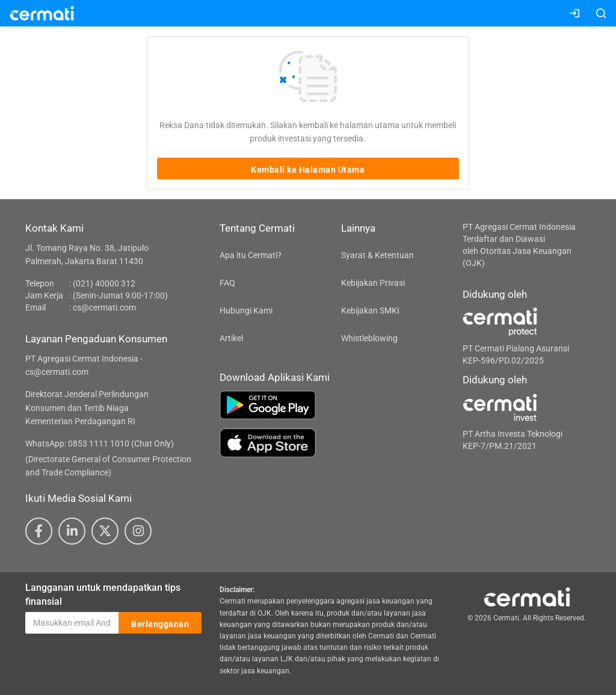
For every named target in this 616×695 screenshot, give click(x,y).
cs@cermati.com (104, 307)
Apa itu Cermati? (251, 255)
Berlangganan (160, 623)
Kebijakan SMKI (370, 310)
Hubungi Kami (246, 310)
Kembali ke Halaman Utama (308, 169)
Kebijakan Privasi (373, 283)
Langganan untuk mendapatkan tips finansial (103, 595)
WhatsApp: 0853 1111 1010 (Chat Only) (100, 443)
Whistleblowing (369, 338)
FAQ (227, 283)
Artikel (231, 338)
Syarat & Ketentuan (377, 255)
